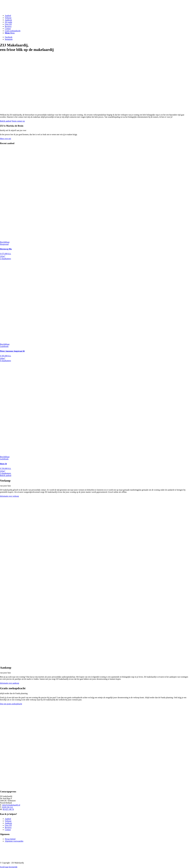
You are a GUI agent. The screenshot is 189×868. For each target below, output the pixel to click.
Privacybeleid (10, 839)
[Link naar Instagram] (9, 39)
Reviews (8, 827)
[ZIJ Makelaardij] (18, 11)
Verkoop (8, 821)
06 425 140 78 (8, 809)
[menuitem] (97, 16)
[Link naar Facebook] (9, 37)
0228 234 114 (7, 807)
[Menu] (10, 33)
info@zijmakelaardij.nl (11, 805)
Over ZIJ (8, 825)
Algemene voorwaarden (14, 841)
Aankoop (8, 823)
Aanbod (8, 819)
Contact (8, 830)
